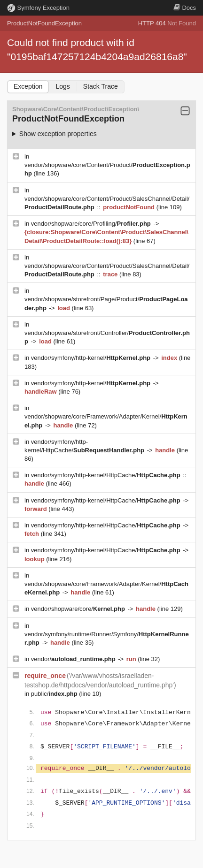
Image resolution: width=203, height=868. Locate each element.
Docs (185, 8)
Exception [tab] (28, 86)
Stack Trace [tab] (101, 86)
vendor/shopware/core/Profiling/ (92, 224)
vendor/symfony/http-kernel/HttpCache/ (107, 475)
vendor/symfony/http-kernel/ (92, 358)
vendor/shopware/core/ (79, 609)
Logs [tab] (62, 86)
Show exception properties (58, 134)
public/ (55, 694)
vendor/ (74, 659)
